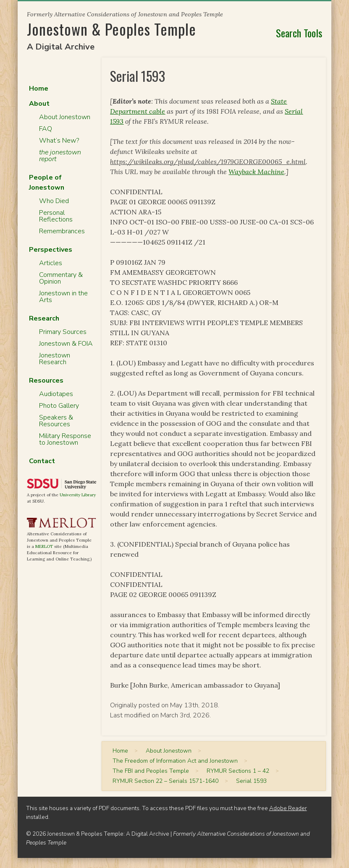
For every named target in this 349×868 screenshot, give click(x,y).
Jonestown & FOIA (66, 344)
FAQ (46, 129)
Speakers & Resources (56, 421)
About (39, 104)
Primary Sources (63, 332)
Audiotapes (56, 394)
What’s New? (59, 141)
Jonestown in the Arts (63, 297)
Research (44, 318)
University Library (78, 495)
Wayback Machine (256, 172)
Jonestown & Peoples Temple (112, 29)
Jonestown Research (55, 359)
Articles (51, 263)
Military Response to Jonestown (65, 439)
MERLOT (44, 546)
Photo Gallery (59, 406)
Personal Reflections (56, 216)
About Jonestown (65, 117)
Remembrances (62, 231)
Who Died (54, 201)
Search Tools (299, 33)
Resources (46, 381)
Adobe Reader (288, 808)
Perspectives (51, 250)
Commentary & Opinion (61, 278)
